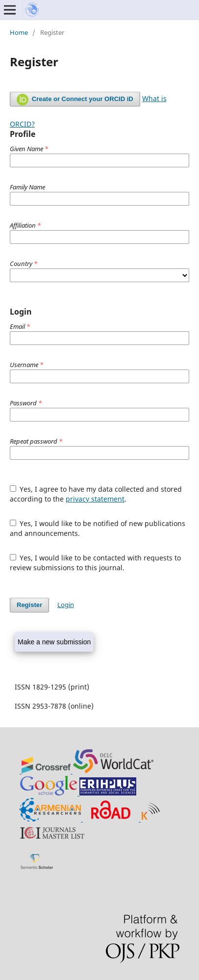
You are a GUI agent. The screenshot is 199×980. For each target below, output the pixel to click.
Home (19, 32)
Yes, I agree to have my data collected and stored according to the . (96, 494)
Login (66, 605)
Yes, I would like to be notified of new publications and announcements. (98, 528)
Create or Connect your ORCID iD (75, 100)
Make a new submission (54, 642)
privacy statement (95, 499)
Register (29, 605)
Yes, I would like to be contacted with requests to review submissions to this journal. (96, 563)
